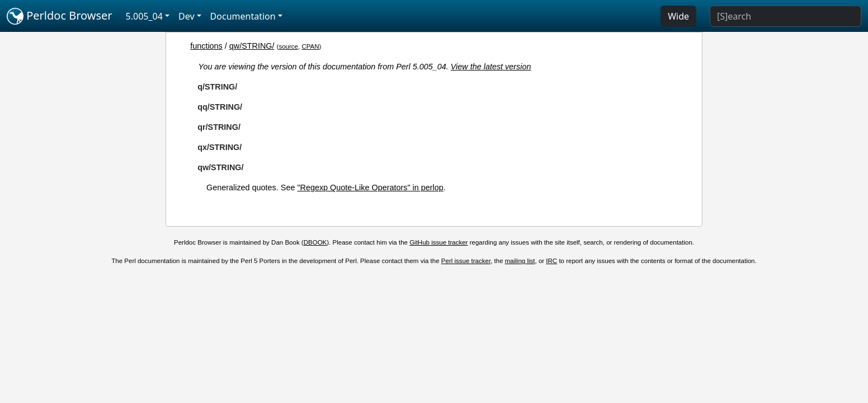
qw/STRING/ (252, 46)
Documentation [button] (243, 16)
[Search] (786, 16)
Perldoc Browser (60, 16)
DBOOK (315, 242)
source (288, 46)
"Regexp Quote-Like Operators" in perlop (370, 188)
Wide (678, 16)
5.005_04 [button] (144, 16)
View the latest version (491, 67)
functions (206, 46)
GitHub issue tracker (438, 242)
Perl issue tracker (466, 261)
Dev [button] (187, 16)
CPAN (310, 46)
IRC (551, 261)
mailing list (520, 261)
